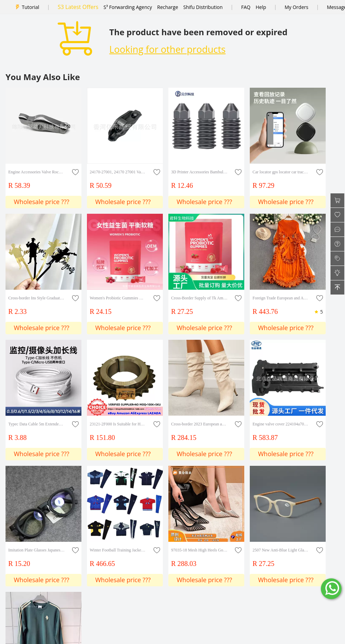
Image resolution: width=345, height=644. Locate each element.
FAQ (246, 7)
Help (261, 7)
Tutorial (30, 7)
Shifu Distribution (203, 7)
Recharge (168, 7)
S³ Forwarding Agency (128, 7)
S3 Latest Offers (78, 7)
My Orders (297, 7)
